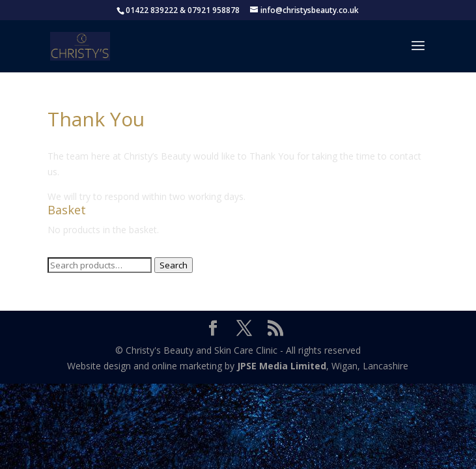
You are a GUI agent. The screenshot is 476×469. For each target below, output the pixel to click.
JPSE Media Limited (282, 366)
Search (174, 265)
